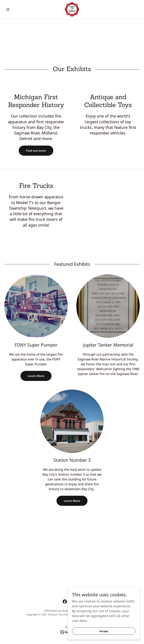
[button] (14, 9)
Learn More (36, 376)
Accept (104, 636)
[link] (72, 9)
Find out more (36, 151)
